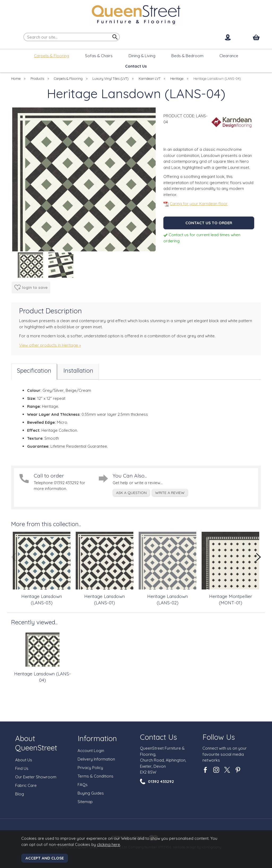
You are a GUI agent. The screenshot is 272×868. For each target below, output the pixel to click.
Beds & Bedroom (187, 56)
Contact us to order (209, 223)
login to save (31, 288)
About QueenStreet (36, 743)
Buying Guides (91, 793)
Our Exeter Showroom (36, 777)
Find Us (22, 768)
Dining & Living (142, 56)
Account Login (91, 751)
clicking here (109, 844)
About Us (24, 760)
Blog (20, 794)
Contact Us (158, 737)
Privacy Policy (90, 768)
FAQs (83, 785)
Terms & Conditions (95, 776)
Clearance (229, 56)
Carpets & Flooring (52, 56)
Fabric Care (26, 785)
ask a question (131, 493)
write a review (170, 493)
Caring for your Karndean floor (195, 204)
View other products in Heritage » (50, 345)
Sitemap (85, 802)
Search (24, 32)
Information (97, 738)
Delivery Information (96, 759)
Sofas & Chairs (99, 56)
